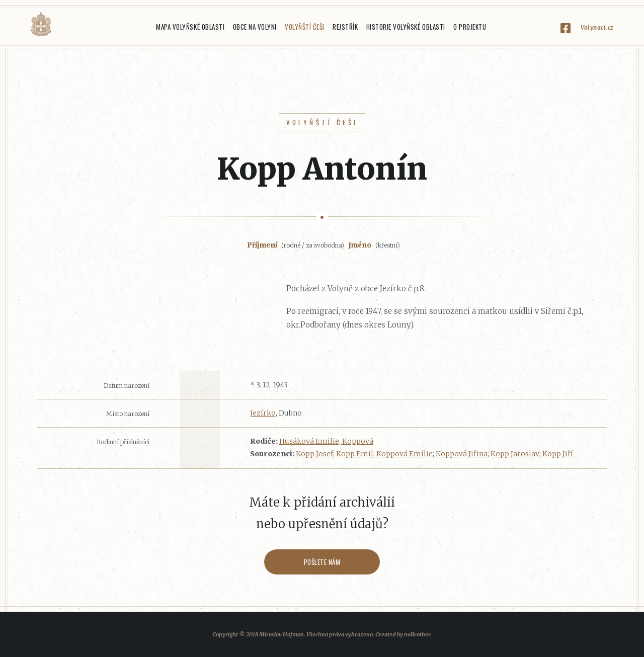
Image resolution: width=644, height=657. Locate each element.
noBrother (417, 634)
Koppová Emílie (405, 454)
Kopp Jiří (558, 454)
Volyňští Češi (305, 27)
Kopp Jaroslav (515, 454)
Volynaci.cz (597, 27)
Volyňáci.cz (41, 24)
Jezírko (263, 413)
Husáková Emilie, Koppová (326, 441)
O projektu (470, 27)
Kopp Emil (355, 454)
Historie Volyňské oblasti (406, 27)
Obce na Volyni (255, 27)
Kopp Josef (314, 454)
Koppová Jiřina (462, 454)
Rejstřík (345, 27)
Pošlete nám (322, 562)
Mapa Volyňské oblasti (190, 27)
